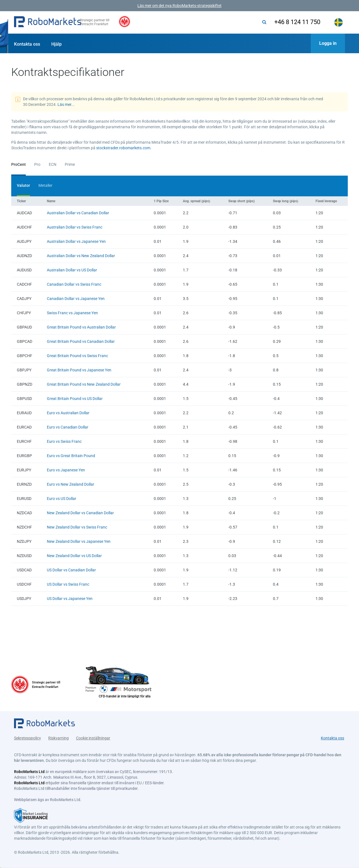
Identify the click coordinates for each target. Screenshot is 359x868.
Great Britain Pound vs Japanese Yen (79, 370)
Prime (70, 164)
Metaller (45, 185)
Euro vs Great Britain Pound (71, 456)
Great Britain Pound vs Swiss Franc (77, 356)
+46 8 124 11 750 (294, 22)
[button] (48, 22)
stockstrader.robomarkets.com (123, 148)
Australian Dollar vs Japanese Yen (76, 241)
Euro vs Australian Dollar (68, 413)
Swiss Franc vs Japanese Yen (72, 313)
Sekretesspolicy (27, 737)
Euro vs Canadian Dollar (68, 427)
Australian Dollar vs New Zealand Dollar (81, 256)
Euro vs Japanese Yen (66, 470)
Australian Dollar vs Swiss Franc (75, 227)
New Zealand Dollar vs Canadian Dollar (80, 513)
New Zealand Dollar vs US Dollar (74, 556)
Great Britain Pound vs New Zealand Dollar (84, 384)
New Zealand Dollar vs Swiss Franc (77, 527)
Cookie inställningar (93, 737)
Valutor (23, 185)
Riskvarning (58, 737)
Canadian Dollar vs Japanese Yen (76, 299)
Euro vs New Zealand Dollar (71, 484)
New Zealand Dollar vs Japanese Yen (79, 541)
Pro (37, 164)
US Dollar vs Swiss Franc (68, 584)
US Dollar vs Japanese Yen (70, 599)
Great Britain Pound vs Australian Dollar (81, 327)
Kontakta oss (27, 44)
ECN (53, 164)
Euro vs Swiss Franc (64, 441)
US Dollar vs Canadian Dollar (71, 570)
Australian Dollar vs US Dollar (72, 270)
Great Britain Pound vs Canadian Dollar (81, 341)
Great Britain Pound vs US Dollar (75, 399)
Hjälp (57, 44)
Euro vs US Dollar (62, 499)
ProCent (19, 164)
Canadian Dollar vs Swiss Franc (74, 284)
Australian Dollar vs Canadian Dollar (78, 213)
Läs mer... (66, 104)
